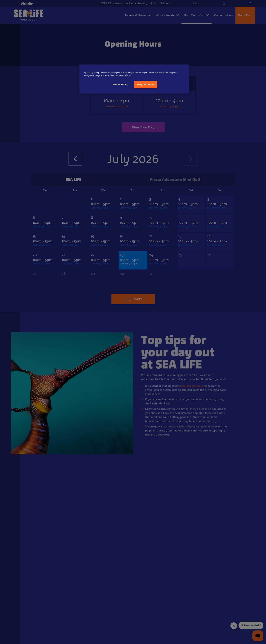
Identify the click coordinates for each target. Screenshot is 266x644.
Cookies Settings (121, 84)
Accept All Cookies (146, 85)
